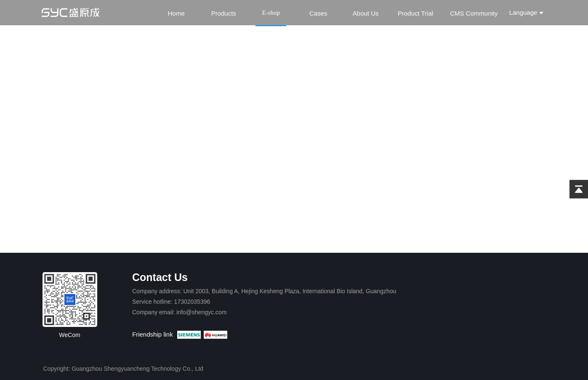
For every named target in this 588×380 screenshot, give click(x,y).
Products (224, 13)
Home (176, 13)
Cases (318, 13)
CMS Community (474, 13)
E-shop (271, 13)
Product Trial (415, 13)
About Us (366, 13)
